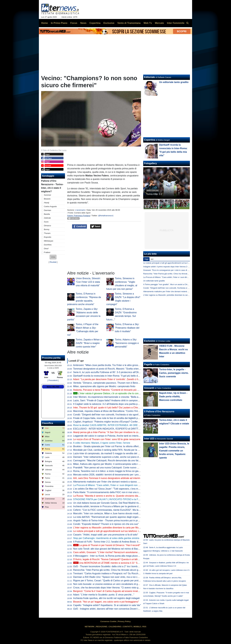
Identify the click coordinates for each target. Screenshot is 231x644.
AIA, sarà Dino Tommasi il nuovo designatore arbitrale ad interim (107, 478)
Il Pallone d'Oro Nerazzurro (159, 412)
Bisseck (47, 199)
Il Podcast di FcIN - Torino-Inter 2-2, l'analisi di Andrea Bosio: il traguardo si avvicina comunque (123, 542)
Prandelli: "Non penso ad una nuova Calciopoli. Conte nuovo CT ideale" (111, 468)
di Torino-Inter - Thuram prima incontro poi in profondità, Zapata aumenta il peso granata (127, 521)
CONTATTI (127, 627)
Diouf (46, 249)
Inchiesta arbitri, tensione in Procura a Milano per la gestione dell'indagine (112, 506)
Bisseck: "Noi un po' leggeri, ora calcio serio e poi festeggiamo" (106, 602)
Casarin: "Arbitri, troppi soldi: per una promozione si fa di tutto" (106, 535)
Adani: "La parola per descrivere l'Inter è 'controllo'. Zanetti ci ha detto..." (111, 379)
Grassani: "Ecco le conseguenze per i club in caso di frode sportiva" (171, 270)
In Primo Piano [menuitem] (59, 23)
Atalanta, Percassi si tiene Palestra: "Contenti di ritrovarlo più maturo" (109, 390)
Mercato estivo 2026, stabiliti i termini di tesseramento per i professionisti (111, 475)
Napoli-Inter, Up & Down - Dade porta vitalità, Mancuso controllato (173, 397)
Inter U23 (149, 439)
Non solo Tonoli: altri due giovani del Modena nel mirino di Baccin (107, 549)
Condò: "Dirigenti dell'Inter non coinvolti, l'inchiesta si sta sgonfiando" (109, 415)
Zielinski (47, 218)
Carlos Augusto (50, 206)
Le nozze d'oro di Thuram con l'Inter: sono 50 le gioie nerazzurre (107, 439)
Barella (47, 214)
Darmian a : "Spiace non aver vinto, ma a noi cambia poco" (112, 577)
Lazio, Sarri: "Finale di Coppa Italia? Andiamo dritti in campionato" (108, 400)
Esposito (48, 237)
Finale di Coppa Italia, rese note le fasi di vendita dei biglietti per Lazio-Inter (112, 418)
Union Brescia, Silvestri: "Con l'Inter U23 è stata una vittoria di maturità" (88, 282)
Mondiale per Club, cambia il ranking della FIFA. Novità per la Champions (111, 450)
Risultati (53, 262)
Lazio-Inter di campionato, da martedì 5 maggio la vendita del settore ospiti (112, 453)
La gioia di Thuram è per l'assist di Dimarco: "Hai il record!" (107, 545)
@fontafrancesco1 (106, 216)
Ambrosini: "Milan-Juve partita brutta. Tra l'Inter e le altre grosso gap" (109, 365)
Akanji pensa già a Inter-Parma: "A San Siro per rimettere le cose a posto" (112, 432)
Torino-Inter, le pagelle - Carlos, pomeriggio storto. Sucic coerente (174, 373)
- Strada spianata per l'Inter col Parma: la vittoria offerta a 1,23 (110, 446)
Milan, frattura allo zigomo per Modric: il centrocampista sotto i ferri (108, 464)
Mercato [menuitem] (159, 23)
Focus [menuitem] (74, 23)
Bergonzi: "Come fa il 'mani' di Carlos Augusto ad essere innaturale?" (109, 591)
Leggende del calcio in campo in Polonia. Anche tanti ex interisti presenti (111, 436)
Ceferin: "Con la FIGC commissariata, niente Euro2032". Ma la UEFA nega (112, 510)
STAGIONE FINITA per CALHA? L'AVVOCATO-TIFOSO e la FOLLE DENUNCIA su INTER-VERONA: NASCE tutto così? (136, 499)
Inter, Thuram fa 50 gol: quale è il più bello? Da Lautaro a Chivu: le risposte (112, 408)
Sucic (46, 222)
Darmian (48, 210)
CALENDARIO (115, 627)
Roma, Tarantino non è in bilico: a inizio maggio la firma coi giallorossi (109, 471)
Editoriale (149, 77)
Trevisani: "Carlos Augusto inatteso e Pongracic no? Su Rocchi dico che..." (112, 573)
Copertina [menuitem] (95, 23)
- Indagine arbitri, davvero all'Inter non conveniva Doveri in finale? (110, 609)
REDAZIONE (102, 627)
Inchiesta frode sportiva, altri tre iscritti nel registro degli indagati (106, 598)
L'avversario (80, 210)
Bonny (47, 229)
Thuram (47, 233)
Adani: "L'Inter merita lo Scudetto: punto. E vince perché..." (104, 595)
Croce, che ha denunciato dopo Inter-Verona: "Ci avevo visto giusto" (109, 588)
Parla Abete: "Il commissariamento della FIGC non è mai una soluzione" (111, 492)
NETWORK (90, 627)
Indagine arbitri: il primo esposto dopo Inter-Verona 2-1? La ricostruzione (173, 267)
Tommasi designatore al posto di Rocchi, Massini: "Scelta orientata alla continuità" (116, 369)
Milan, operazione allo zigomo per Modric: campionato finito (104, 386)
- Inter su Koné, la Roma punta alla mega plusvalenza (109, 556)
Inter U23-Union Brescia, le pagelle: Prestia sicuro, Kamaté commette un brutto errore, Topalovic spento (174, 451)
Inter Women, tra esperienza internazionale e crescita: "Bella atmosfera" (111, 397)
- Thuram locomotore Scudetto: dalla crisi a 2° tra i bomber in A (109, 566)
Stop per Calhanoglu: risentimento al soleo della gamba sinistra (106, 538)
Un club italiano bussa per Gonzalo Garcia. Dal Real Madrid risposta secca (112, 503)
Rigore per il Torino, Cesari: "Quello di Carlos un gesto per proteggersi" (110, 581)
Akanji (47, 203)
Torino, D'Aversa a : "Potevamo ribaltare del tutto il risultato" (127, 328)
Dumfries (48, 245)
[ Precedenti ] (53, 380)
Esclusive (150, 341)
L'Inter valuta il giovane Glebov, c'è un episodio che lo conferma (109, 393)
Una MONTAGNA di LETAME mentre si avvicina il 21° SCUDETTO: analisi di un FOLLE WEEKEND (128, 563)
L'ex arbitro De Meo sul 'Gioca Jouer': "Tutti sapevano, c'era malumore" (110, 489)
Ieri (152, 259)
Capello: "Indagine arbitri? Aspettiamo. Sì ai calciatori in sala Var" (107, 605)
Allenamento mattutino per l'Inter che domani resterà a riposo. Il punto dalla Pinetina (117, 482)
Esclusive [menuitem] (109, 23)
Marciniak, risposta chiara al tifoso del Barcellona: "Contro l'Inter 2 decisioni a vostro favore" (121, 411)
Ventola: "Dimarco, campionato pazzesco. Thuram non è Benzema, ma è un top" (115, 383)
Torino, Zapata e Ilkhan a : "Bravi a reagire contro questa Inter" (89, 343)
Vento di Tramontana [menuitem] (129, 23)
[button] (53, 257)
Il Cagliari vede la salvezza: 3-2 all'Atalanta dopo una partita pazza (108, 404)
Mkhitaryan (49, 241)
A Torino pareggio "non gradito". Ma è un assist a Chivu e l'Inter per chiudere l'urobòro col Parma (183, 284)
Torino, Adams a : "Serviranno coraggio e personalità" (127, 343)
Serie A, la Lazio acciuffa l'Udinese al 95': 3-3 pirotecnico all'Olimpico (109, 372)
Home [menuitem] (44, 23)
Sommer (48, 195)
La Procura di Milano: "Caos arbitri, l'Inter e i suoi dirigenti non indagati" (110, 485)
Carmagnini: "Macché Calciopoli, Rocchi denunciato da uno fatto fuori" (110, 460)
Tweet (96, 227)
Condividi (80, 227)
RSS (144, 627)
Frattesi (47, 252)
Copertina (150, 140)
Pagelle (148, 364)
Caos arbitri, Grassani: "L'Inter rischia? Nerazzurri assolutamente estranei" (112, 552)
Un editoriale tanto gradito (174, 82)
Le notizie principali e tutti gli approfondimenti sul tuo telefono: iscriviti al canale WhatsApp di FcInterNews (128, 531)
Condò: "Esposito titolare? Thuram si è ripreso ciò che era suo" (106, 524)
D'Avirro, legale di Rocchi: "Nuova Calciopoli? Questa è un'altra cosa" (109, 559)
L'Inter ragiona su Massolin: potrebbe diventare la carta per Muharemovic (111, 528)
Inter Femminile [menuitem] (176, 23)
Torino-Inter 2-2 (154, 194)
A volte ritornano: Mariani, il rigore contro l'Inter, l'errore (102, 443)
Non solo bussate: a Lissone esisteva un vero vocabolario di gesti (107, 584)
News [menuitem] (83, 23)
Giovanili (149, 388)
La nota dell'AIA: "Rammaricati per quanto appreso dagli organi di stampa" (112, 517)
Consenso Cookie (108, 621)
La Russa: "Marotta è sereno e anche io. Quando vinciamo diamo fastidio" (112, 496)
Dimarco (48, 226)
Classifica (48, 423)
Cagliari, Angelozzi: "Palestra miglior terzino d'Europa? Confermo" (108, 422)
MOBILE (137, 627)
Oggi (146, 259)
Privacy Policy (124, 621)
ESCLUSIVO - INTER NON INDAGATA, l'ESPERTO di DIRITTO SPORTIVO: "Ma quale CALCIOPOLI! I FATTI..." (132, 429)
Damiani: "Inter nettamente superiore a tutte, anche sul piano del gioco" (110, 457)
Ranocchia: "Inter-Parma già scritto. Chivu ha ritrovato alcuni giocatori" (110, 570)
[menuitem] (187, 23)
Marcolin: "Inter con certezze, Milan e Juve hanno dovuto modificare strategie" (114, 513)
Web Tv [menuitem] (148, 23)
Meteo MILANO (53, 387)
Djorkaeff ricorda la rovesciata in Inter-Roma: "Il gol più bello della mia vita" (112, 376)
